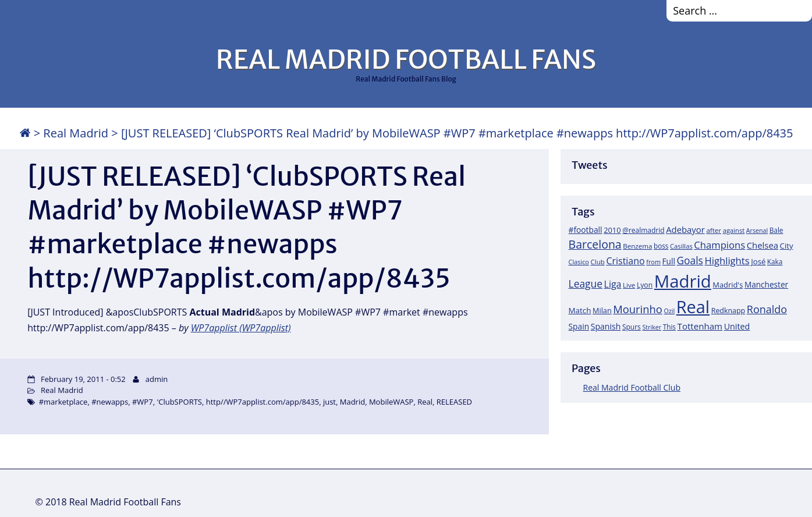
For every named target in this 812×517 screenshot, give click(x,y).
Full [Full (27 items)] (669, 261)
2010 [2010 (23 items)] (612, 230)
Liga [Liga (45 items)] (613, 284)
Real (425, 402)
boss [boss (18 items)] (661, 246)
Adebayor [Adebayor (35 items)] (685, 229)
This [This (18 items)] (669, 327)
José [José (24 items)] (758, 261)
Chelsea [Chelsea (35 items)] (763, 245)
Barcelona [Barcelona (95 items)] (595, 244)
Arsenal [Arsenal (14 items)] (757, 231)
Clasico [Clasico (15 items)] (579, 262)
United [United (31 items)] (737, 326)
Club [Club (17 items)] (598, 262)
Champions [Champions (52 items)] (719, 245)
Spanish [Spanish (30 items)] (606, 326)
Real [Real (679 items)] (693, 307)
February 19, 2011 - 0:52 (83, 379)
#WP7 (143, 402)
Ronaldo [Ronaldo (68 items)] (767, 309)
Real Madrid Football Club (632, 387)
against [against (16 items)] (734, 230)
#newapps (110, 402)
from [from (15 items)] (653, 262)
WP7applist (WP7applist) (241, 328)
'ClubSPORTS (179, 402)
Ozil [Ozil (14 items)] (669, 311)
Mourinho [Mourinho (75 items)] (638, 309)
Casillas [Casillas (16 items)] (681, 246)
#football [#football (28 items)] (586, 230)
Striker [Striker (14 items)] (652, 327)
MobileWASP (391, 402)
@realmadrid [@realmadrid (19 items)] (643, 230)
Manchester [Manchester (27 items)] (766, 284)
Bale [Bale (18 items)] (776, 230)
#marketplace (63, 402)
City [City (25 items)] (787, 246)
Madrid (352, 402)
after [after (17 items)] (714, 230)
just (329, 402)
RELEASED (454, 402)
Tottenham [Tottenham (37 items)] (700, 326)
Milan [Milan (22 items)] (602, 310)
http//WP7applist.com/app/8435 (263, 402)
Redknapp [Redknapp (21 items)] (728, 311)
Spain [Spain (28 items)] (579, 326)
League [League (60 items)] (586, 284)
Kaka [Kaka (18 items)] (775, 261)
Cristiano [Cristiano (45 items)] (625, 261)
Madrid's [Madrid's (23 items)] (728, 285)
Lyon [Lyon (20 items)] (645, 285)
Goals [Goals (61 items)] (689, 260)
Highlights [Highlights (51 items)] (727, 261)
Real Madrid (76, 133)
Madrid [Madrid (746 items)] (683, 281)
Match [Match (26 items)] (580, 310)
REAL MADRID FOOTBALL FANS (406, 59)
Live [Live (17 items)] (629, 285)
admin (157, 379)
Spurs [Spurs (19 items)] (632, 327)
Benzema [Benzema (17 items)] (637, 246)
